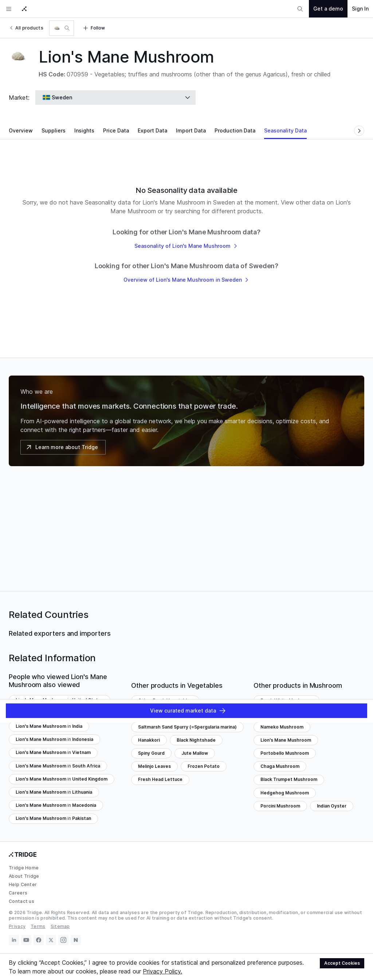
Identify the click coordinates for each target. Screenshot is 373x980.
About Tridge (24, 876)
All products (26, 28)
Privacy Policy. (162, 971)
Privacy (17, 926)
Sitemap (60, 926)
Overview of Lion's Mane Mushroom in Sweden (187, 280)
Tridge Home (24, 868)
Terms (38, 926)
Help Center (23, 884)
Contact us (21, 901)
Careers (18, 893)
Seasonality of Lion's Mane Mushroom (186, 246)
